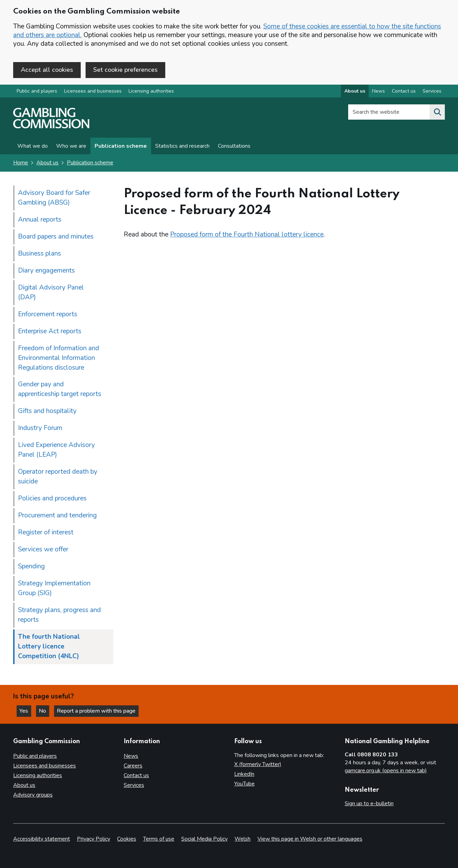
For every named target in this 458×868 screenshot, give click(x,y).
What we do (33, 146)
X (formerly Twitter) (258, 764)
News (131, 756)
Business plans (39, 253)
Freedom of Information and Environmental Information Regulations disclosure (59, 358)
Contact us (136, 775)
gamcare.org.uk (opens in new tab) (386, 771)
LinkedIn (244, 774)
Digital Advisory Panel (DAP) (51, 292)
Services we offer (43, 550)
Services (134, 785)
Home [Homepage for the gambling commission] (21, 163)
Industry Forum (40, 428)
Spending (31, 567)
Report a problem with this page (97, 711)
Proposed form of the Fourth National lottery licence (247, 234)
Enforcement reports (48, 314)
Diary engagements (46, 270)
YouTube (244, 784)
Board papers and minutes (56, 237)
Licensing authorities (151, 91)
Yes (26, 711)
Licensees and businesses (93, 91)
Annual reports (40, 220)
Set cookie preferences (125, 70)
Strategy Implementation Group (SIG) (54, 588)
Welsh (243, 839)
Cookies (127, 839)
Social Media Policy (204, 839)
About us (47, 163)
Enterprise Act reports (50, 331)
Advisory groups (33, 795)
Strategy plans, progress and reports (59, 615)
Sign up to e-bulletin (369, 804)
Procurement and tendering (57, 516)
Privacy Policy (94, 839)
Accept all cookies (47, 70)
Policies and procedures (52, 499)
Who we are (71, 146)
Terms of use (159, 839)
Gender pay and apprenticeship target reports (60, 389)
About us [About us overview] (355, 91)
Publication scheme (121, 146)
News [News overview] (378, 91)
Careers (133, 766)
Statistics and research (182, 146)
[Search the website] (437, 112)
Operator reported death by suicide (58, 477)
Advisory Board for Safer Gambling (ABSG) (54, 198)
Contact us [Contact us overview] (404, 91)
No (45, 711)
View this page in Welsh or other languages (310, 839)
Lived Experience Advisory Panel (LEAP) (56, 450)
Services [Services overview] (432, 91)
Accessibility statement (42, 839)
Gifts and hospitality (47, 411)
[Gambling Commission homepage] (51, 127)
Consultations (234, 146)
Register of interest (46, 533)
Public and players (37, 91)
